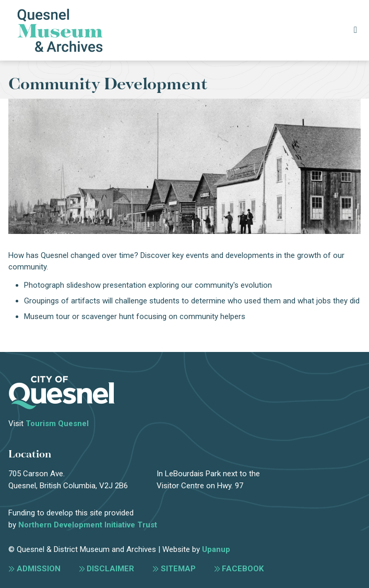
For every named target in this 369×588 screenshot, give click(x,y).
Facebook (243, 569)
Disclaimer (110, 569)
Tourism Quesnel (57, 424)
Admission (39, 569)
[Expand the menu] (355, 30)
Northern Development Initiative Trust (88, 525)
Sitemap (178, 569)
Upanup (216, 549)
